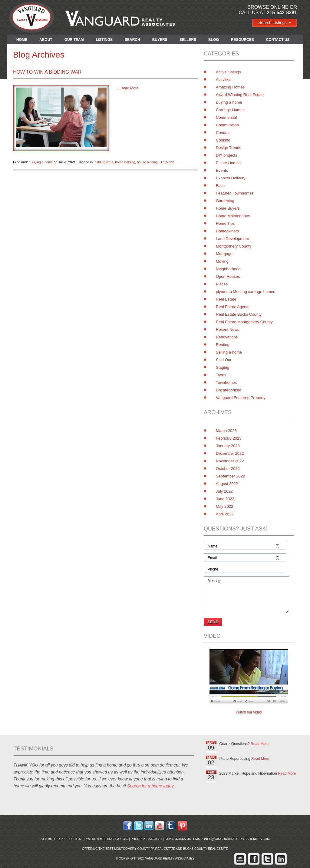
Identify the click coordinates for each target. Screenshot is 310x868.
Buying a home (42, 162)
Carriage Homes (230, 110)
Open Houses (228, 276)
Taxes (221, 375)
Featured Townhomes (235, 193)
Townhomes (226, 382)
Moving (222, 261)
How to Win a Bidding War (47, 72)
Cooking (223, 140)
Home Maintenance (233, 216)
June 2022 (225, 499)
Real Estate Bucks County (239, 314)
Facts (221, 186)
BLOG (214, 40)
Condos (223, 133)
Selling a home (229, 352)
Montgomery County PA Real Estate (145, 849)
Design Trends (229, 148)
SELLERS (188, 40)
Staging (223, 367)
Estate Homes (228, 163)
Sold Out (224, 360)
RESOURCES (242, 40)
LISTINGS (104, 40)
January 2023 (228, 446)
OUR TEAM (74, 40)
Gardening (225, 201)
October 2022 (228, 469)
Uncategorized (229, 390)
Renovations (227, 337)
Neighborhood (228, 269)
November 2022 (230, 461)
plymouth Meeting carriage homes (246, 292)
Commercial (226, 117)
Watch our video (249, 712)
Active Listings (228, 72)
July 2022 (224, 491)
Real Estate (226, 299)
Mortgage (224, 254)
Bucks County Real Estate (206, 849)
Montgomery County (234, 246)
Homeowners (228, 231)
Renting (223, 345)
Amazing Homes (230, 87)
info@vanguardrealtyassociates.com (237, 839)
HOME (22, 40)
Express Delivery (231, 178)
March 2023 (226, 431)
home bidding (125, 162)
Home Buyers (228, 208)
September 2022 (230, 476)
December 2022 (230, 453)
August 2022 (227, 484)
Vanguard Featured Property (241, 398)
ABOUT (46, 40)
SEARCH (132, 40)
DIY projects (227, 155)
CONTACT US (278, 40)
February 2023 (229, 438)
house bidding (147, 162)
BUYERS (160, 40)
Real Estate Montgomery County (244, 322)
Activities (224, 80)
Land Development (232, 239)
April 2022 (225, 514)
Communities (227, 125)
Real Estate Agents (233, 307)
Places (222, 284)
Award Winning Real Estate (240, 95)
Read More (129, 88)
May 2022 (224, 506)
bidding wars (104, 162)
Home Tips (225, 223)
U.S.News (167, 162)
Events (222, 170)
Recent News (228, 329)
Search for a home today (150, 786)
